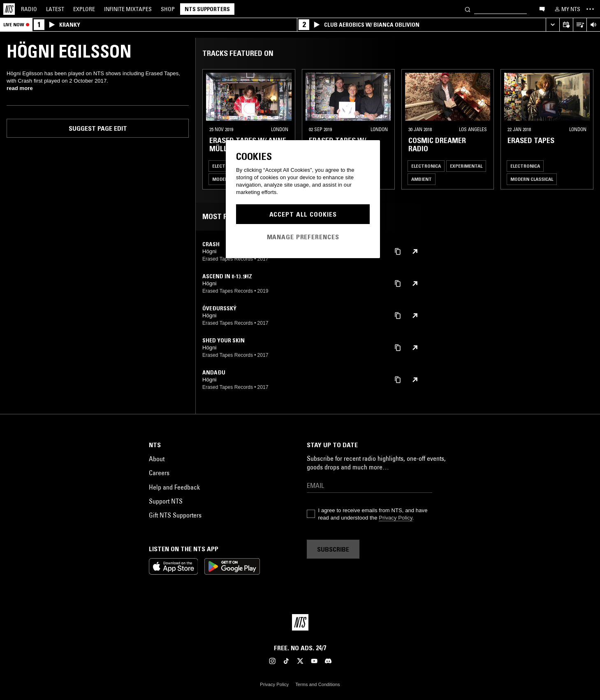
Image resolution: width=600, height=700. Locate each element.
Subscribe (333, 549)
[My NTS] (567, 9)
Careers (159, 473)
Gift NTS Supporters (175, 515)
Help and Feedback (174, 487)
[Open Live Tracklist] (580, 25)
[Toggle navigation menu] (590, 9)
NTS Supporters (207, 9)
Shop (168, 9)
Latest (55, 9)
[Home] (9, 9)
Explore (84, 9)
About (157, 459)
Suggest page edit (98, 128)
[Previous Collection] (584, 129)
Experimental (466, 166)
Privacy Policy (395, 518)
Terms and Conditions (317, 684)
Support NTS (166, 501)
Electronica (426, 166)
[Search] (468, 9)
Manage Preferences (303, 237)
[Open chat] (542, 9)
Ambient (422, 179)
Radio (29, 9)
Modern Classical (532, 179)
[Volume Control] (593, 25)
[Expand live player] (553, 25)
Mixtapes (128, 9)
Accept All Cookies (303, 214)
